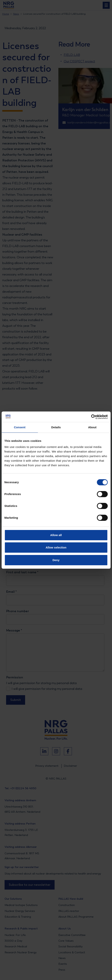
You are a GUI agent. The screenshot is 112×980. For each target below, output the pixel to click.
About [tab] (92, 427)
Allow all (56, 535)
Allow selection (56, 547)
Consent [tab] (20, 427)
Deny (56, 560)
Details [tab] (56, 427)
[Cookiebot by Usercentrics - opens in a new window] (91, 417)
